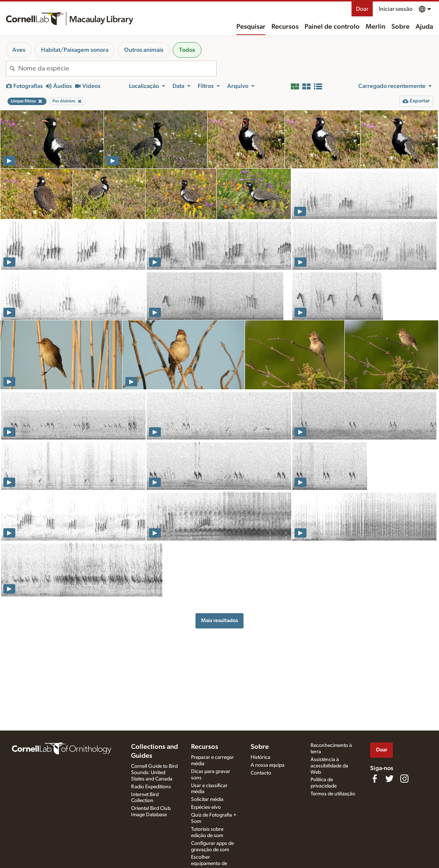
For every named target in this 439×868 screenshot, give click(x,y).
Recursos (285, 27)
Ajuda (424, 27)
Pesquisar (251, 27)
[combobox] (117, 69)
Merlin (376, 27)
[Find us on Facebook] (375, 779)
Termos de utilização (333, 794)
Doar (362, 9)
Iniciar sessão (396, 9)
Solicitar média (207, 799)
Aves (19, 50)
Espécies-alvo (206, 807)
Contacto (261, 773)
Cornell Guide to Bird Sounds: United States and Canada (154, 773)
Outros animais (144, 50)
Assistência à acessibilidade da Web (329, 766)
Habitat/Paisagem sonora (75, 50)
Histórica (260, 757)
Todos (187, 50)
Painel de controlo (332, 27)
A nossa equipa (268, 765)
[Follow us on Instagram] (404, 779)
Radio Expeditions (151, 787)
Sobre (400, 27)
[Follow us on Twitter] (389, 779)
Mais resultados (219, 620)
